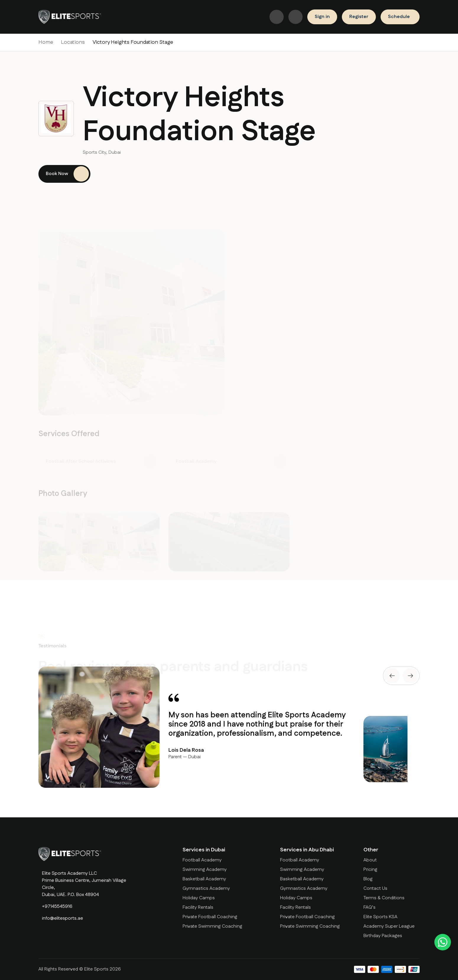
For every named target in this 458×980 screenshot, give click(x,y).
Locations (73, 42)
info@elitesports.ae (62, 918)
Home (46, 42)
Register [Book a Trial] (359, 17)
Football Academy (202, 860)
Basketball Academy (204, 879)
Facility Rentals (198, 907)
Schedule (399, 17)
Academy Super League (389, 926)
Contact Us (375, 888)
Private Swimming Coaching (212, 926)
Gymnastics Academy (206, 888)
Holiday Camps (199, 898)
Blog (368, 879)
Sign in (322, 17)
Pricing (370, 870)
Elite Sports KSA (380, 917)
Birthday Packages (383, 936)
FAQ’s (370, 907)
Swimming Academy (205, 870)
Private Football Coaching (210, 917)
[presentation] (392, 676)
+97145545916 (57, 907)
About (370, 860)
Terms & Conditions (384, 898)
